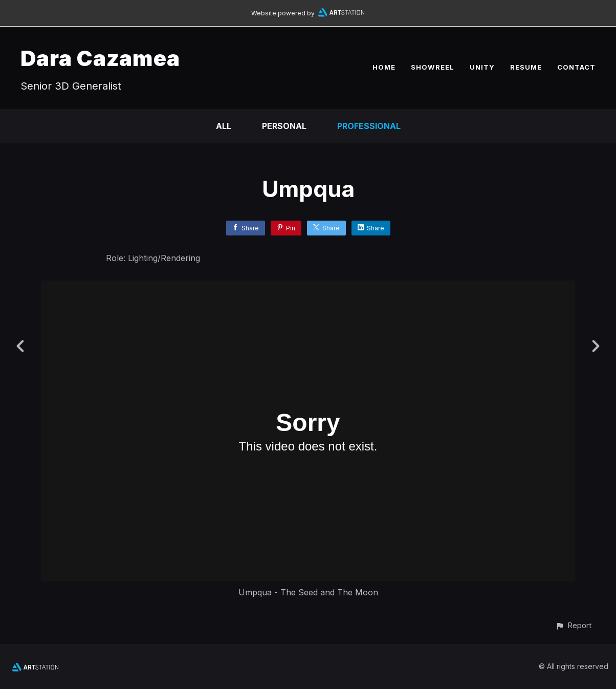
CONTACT (576, 67)
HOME (384, 67)
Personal (284, 126)
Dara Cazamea (100, 58)
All (224, 126)
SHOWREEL (433, 67)
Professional (369, 126)
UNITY (482, 67)
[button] (573, 625)
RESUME (526, 67)
